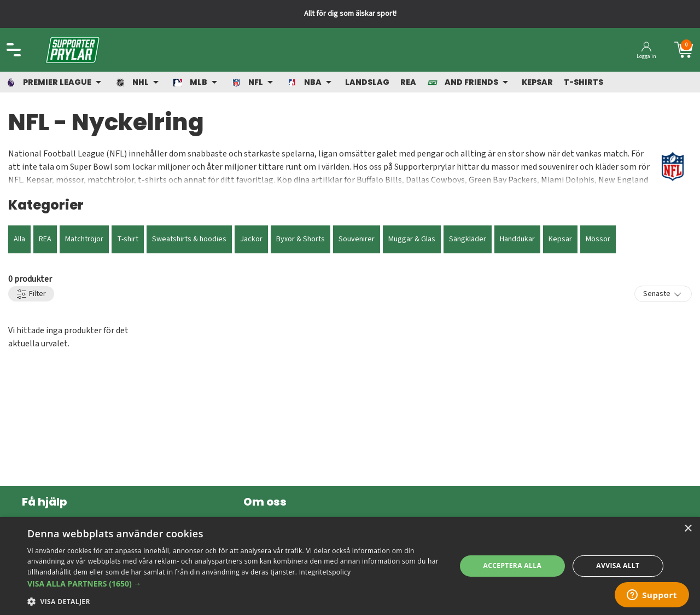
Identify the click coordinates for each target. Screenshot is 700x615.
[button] (235, 584)
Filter (31, 294)
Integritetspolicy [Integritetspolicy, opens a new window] (325, 572)
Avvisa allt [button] (618, 565)
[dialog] (350, 566)
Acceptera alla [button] (513, 565)
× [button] (688, 529)
